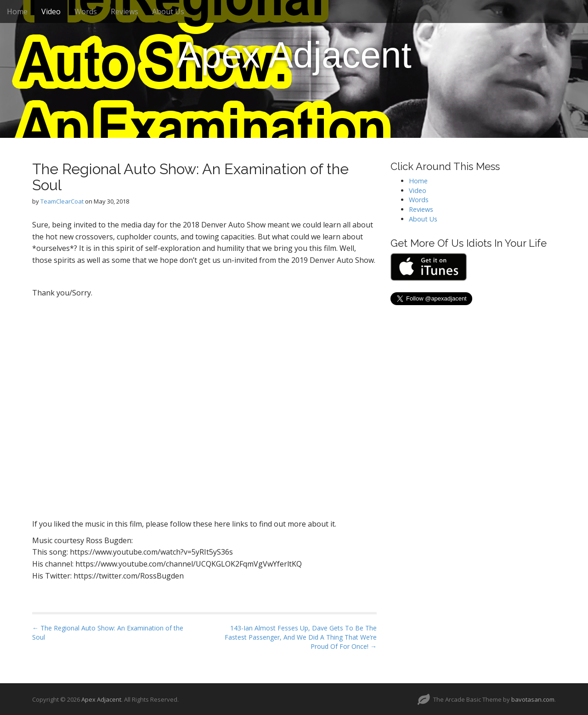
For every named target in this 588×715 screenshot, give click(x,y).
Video (51, 11)
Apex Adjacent (294, 55)
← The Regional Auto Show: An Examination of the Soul (108, 633)
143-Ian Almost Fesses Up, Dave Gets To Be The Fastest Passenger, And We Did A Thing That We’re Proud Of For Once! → (301, 637)
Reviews (124, 11)
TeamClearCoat (62, 201)
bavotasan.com (533, 699)
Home (17, 11)
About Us (168, 11)
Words (86, 11)
